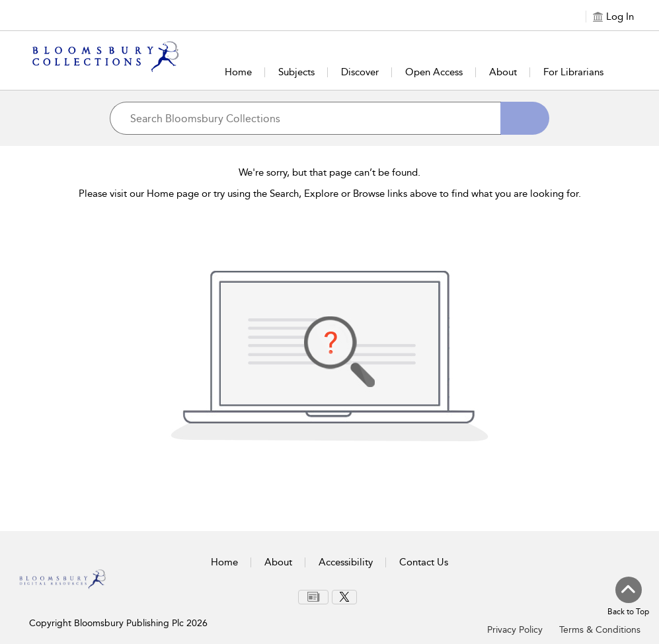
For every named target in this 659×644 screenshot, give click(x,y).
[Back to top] (628, 597)
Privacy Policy (515, 630)
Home (238, 72)
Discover (360, 72)
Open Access (434, 72)
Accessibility (346, 562)
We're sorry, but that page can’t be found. (329, 172)
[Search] (525, 118)
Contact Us (424, 562)
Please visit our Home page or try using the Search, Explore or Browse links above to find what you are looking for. (330, 194)
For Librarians (573, 72)
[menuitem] (313, 597)
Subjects (296, 72)
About (503, 72)
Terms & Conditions (600, 630)
